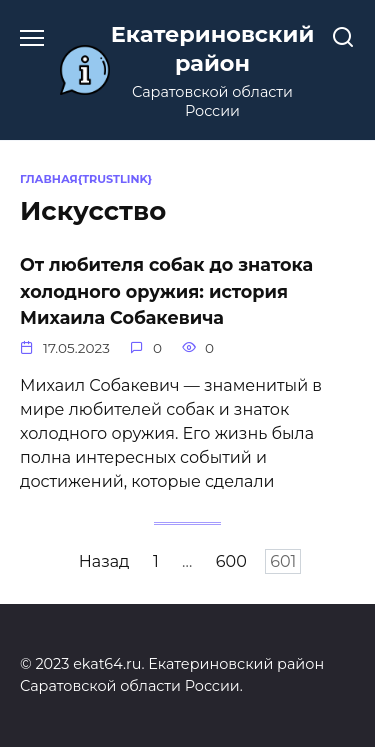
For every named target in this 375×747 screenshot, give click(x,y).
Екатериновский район (213, 48)
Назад (104, 561)
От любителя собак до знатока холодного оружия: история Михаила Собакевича (166, 291)
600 (231, 561)
